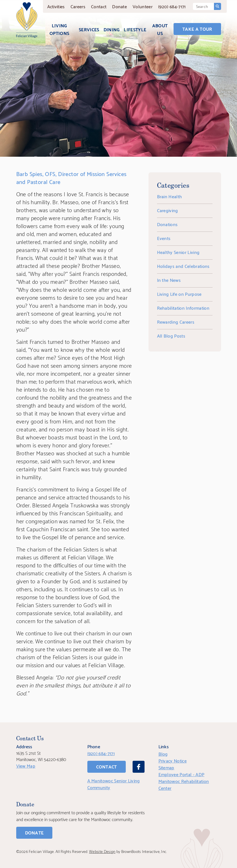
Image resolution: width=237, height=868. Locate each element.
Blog (163, 754)
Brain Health (170, 196)
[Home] (27, 20)
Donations (167, 224)
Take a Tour (197, 29)
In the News (169, 280)
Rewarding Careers (176, 322)
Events (164, 238)
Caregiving (168, 210)
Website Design (102, 851)
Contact (99, 6)
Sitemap (166, 767)
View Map (26, 765)
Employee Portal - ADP (182, 774)
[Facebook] (139, 767)
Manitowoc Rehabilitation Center (184, 784)
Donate (119, 6)
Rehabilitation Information (183, 308)
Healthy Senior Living (178, 252)
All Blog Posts (171, 335)
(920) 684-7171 (172, 6)
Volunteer (143, 6)
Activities (56, 6)
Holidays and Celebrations (183, 266)
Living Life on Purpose (179, 294)
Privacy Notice (173, 760)
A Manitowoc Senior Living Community (114, 784)
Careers (78, 6)
